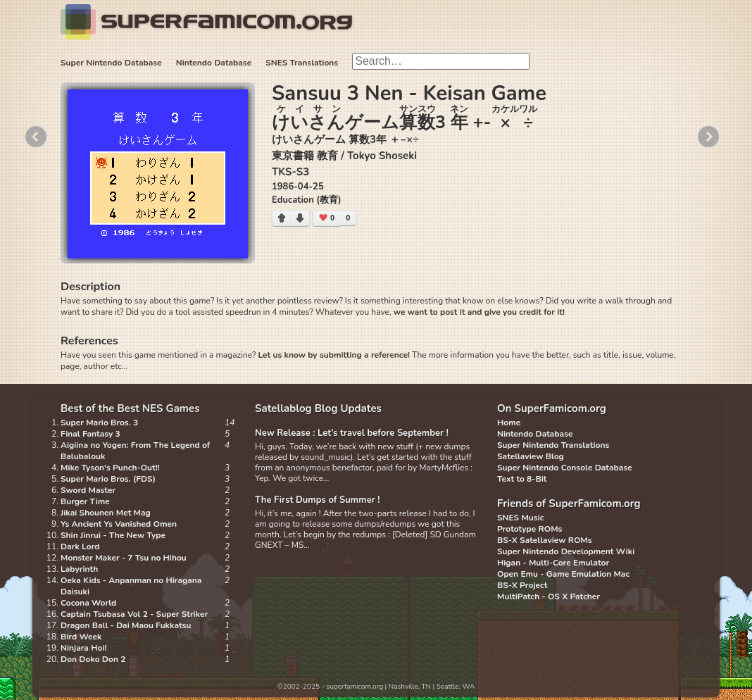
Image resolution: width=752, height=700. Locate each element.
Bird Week (81, 637)
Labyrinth (79, 569)
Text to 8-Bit (522, 479)
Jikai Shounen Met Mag (106, 513)
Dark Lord (80, 546)
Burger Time (85, 501)
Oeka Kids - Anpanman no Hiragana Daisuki (131, 586)
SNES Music (520, 518)
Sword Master (88, 490)
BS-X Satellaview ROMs (545, 540)
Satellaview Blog (531, 456)
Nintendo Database (214, 63)
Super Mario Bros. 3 (99, 423)
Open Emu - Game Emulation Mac (563, 574)
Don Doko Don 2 (93, 659)
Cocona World (88, 603)
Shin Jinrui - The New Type (113, 535)
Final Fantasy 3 (90, 434)
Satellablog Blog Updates (318, 408)
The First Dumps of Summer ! (318, 500)
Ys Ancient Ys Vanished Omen (119, 524)
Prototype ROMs (529, 529)
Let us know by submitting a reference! (333, 355)
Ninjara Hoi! (83, 648)
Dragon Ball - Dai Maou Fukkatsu (126, 625)
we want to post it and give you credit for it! (479, 312)
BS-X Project (522, 585)
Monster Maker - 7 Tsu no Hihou (124, 558)
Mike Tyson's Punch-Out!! (110, 468)
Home (509, 423)
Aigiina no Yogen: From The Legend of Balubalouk (135, 451)
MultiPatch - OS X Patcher (549, 596)
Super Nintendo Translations (553, 445)
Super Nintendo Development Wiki (566, 551)
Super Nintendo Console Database (565, 468)
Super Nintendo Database (111, 63)
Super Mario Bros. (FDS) (108, 479)
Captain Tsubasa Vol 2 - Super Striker (134, 614)
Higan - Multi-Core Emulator (553, 563)
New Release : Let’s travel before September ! (352, 433)
